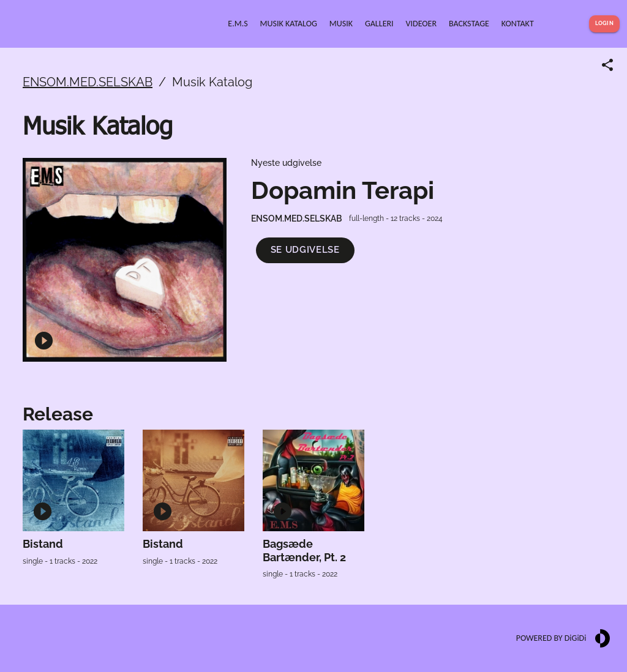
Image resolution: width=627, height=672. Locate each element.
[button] (305, 250)
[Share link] (607, 65)
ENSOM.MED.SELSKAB (88, 82)
